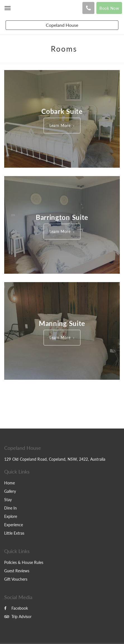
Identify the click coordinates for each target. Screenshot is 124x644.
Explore (11, 516)
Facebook (16, 608)
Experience (14, 525)
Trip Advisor (18, 617)
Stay (8, 500)
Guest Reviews (17, 571)
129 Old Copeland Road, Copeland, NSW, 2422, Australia (55, 459)
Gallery (10, 491)
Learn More (60, 125)
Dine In (10, 508)
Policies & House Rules (24, 562)
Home (9, 483)
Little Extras (14, 533)
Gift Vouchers (16, 579)
